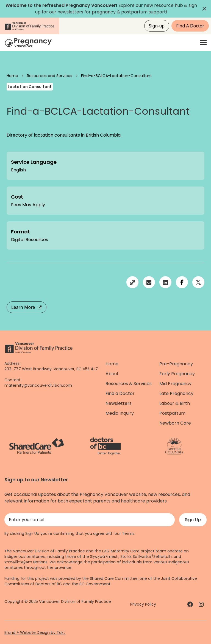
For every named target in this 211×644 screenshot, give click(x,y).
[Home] (29, 43)
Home (12, 76)
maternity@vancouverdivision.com (38, 385)
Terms (128, 533)
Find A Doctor (190, 26)
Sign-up (157, 26)
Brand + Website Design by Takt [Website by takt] (35, 632)
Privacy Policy (143, 604)
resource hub (169, 5)
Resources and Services (50, 76)
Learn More (27, 307)
